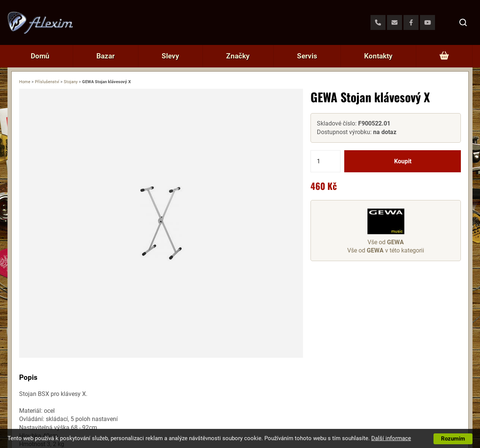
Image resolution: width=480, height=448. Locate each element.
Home (25, 82)
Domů (40, 56)
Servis (307, 56)
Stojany (71, 82)
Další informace (391, 438)
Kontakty (378, 56)
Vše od (386, 242)
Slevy (170, 56)
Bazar (106, 56)
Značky (238, 56)
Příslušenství (47, 82)
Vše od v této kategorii (386, 250)
